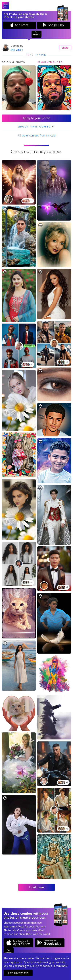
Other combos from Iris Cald (36, 135)
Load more (36, 887)
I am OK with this (18, 973)
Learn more (61, 966)
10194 (41, 55)
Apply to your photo (36, 118)
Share (65, 48)
